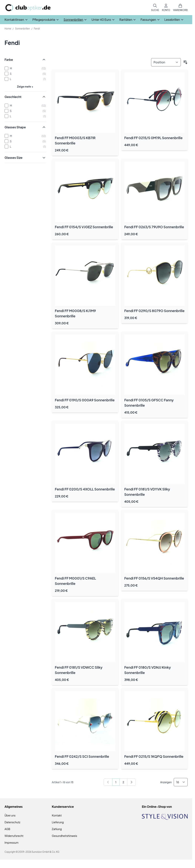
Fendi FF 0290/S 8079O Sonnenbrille (154, 311)
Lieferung (58, 822)
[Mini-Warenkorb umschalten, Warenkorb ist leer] (180, 8)
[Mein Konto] (166, 8)
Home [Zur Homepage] (8, 29)
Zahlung (57, 829)
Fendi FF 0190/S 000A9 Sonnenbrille (85, 400)
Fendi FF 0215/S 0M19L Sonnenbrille (153, 138)
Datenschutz (12, 822)
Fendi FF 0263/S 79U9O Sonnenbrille (154, 227)
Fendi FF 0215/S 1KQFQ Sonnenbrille (154, 756)
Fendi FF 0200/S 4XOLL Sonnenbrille (85, 489)
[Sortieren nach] (166, 62)
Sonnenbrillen (22, 29)
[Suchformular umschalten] (155, 8)
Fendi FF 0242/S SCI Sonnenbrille (82, 756)
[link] (108, 782)
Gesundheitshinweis (64, 836)
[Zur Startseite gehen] (28, 8)
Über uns (10, 815)
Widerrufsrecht (14, 836)
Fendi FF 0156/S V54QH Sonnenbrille (154, 578)
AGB (7, 829)
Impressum (12, 843)
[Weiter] (131, 782)
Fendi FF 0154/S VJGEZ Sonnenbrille (84, 227)
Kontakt (57, 815)
